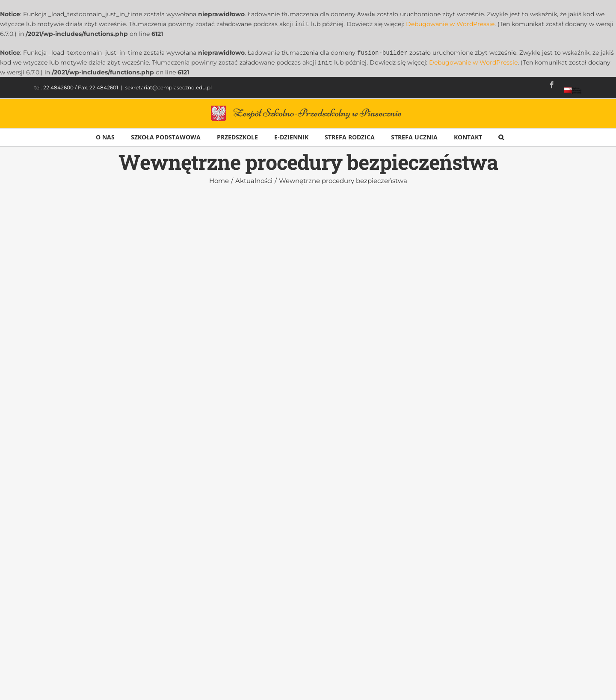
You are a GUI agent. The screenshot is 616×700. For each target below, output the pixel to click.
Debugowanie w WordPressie (450, 24)
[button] (501, 136)
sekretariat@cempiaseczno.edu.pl (168, 86)
